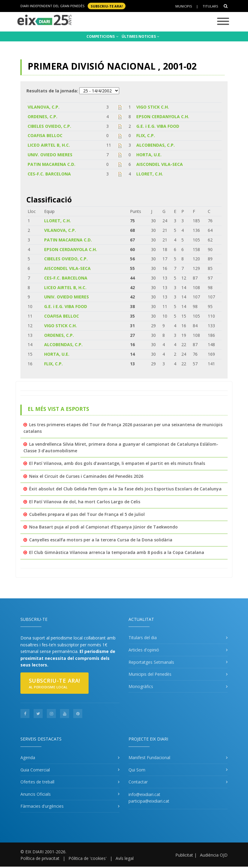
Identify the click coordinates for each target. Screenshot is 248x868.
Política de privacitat (40, 858)
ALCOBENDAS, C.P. (156, 145)
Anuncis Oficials (36, 794)
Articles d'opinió (144, 650)
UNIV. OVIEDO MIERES (50, 155)
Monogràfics (141, 686)
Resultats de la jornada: (52, 91)
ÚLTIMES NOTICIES (141, 36)
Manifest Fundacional (149, 757)
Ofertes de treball (37, 782)
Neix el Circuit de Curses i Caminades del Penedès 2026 (86, 476)
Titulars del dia (143, 638)
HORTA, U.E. (149, 155)
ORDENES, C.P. (42, 117)
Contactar (138, 782)
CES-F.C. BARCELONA (49, 174)
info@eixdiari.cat (144, 794)
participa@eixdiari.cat (149, 801)
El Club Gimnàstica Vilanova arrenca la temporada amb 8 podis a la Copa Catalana (117, 552)
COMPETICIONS (103, 36)
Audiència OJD (214, 855)
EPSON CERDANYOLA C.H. (163, 117)
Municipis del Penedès (150, 674)
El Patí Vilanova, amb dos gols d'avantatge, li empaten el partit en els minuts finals (117, 463)
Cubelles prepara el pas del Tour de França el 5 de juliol (87, 514)
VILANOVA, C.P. (44, 107)
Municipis (184, 6)
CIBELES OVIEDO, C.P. (49, 126)
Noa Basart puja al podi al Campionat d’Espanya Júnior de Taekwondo (103, 527)
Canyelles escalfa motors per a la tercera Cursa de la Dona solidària (101, 540)
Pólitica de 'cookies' (88, 858)
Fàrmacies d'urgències (42, 806)
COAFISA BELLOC (45, 135)
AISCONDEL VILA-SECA (160, 164)
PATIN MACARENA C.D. (51, 164)
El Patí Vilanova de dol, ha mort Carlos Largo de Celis (85, 502)
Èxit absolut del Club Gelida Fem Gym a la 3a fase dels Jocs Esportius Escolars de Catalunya (125, 489)
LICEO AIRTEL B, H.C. (49, 145)
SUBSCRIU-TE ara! (107, 6)
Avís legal (125, 858)
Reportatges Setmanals (151, 662)
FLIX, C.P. (146, 135)
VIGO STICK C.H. (153, 107)
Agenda (28, 757)
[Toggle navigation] (223, 22)
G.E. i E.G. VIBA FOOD (158, 126)
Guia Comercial (35, 770)
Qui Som (137, 770)
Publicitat (184, 855)
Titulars (210, 6)
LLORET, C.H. (150, 174)
